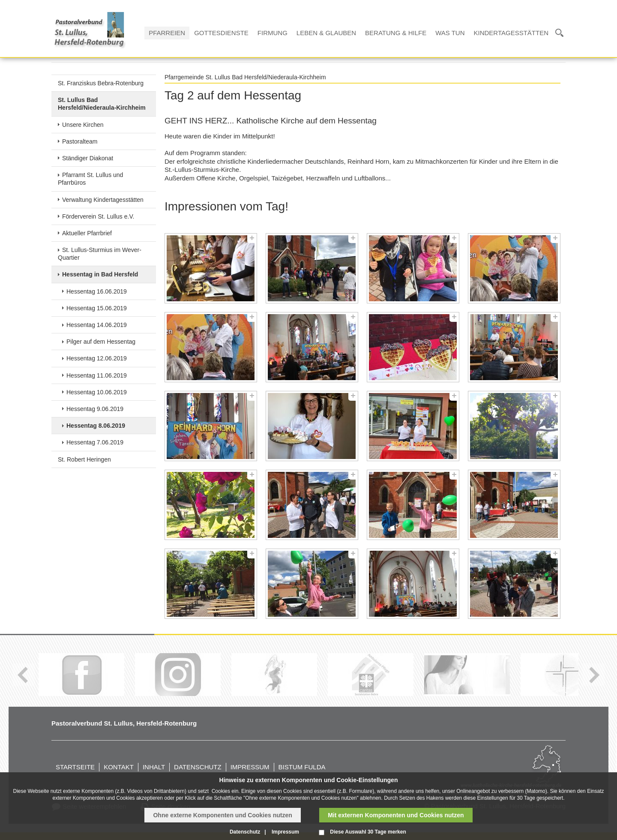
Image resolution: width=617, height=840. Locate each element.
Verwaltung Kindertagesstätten (103, 200)
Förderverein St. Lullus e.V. (98, 216)
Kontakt (119, 767)
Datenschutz (198, 767)
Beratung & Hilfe (396, 33)
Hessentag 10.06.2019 (97, 392)
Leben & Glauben (326, 33)
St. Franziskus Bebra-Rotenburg (101, 83)
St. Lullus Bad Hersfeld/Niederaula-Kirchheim (102, 104)
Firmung (273, 33)
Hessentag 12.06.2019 (97, 358)
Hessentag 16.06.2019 (97, 291)
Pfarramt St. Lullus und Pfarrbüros (90, 179)
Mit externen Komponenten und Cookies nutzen (396, 815)
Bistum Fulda (302, 767)
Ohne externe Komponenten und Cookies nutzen (222, 815)
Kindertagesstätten (511, 33)
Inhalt (154, 767)
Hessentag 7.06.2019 (95, 442)
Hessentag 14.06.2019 (97, 325)
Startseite (75, 767)
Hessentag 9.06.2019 (95, 409)
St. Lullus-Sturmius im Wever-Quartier (100, 254)
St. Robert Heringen (84, 459)
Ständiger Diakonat (88, 158)
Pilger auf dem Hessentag (101, 342)
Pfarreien (167, 33)
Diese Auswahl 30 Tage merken (368, 832)
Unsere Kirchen (83, 125)
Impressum (250, 767)
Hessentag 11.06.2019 (97, 375)
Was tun (450, 33)
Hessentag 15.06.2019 (97, 308)
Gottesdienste (221, 33)
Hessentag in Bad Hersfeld (100, 274)
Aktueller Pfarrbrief (87, 233)
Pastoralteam (80, 141)
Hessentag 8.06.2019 (96, 426)
